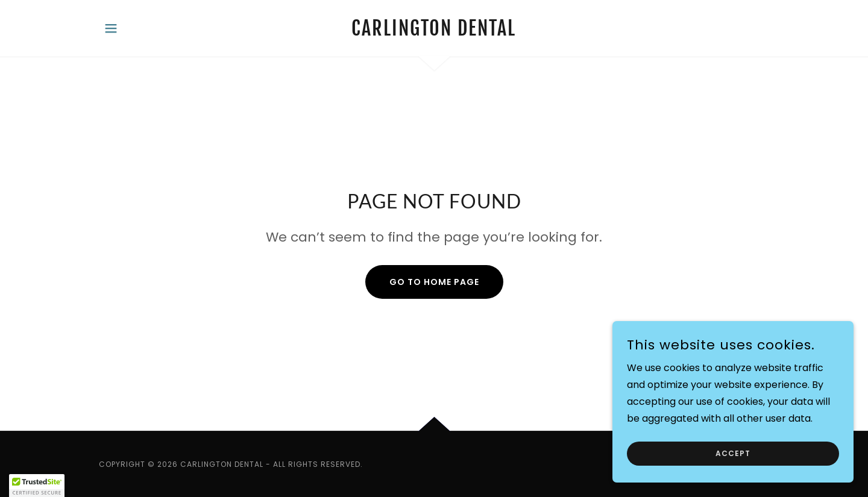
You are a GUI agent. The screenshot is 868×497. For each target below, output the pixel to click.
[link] (434, 32)
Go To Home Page (434, 282)
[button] (111, 28)
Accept (733, 453)
